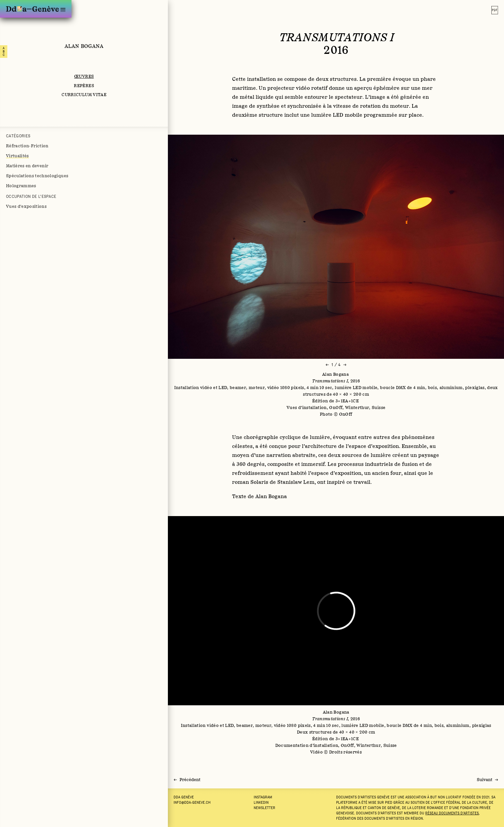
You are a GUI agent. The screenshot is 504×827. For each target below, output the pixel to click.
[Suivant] (487, 780)
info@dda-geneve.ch (192, 802)
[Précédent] (187, 780)
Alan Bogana (84, 46)
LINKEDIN (261, 802)
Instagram (263, 797)
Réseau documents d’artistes (452, 813)
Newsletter (264, 808)
